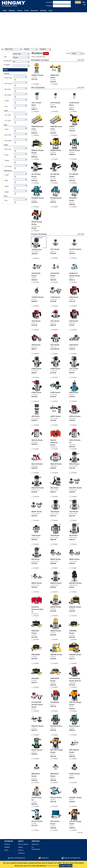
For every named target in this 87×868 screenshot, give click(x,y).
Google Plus (44, 858)
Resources (34, 11)
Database (12, 11)
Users (51, 11)
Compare (36, 84)
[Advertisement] (43, 29)
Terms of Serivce (23, 844)
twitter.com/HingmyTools (16, 858)
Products (7, 844)
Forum (27, 11)
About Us (21, 850)
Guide (46, 54)
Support (20, 847)
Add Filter (81, 60)
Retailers (7, 847)
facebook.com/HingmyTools (71, 858)
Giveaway (43, 11)
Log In (78, 2)
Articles (20, 11)
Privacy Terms (53, 866)
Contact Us (21, 853)
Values (6, 850)
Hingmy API (35, 844)
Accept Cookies (66, 866)
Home (5, 11)
